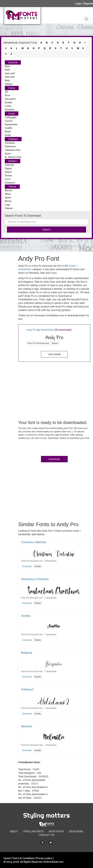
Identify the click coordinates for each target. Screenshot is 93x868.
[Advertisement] (54, 390)
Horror (8, 201)
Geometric (10, 183)
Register (88, 4)
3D (6, 92)
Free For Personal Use (38, 343)
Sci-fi (8, 179)
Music (8, 194)
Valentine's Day (13, 150)
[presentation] (45, 448)
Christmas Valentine (34, 542)
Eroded (8, 102)
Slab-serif (10, 77)
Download (54, 459)
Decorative (10, 99)
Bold (7, 80)
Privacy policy (44, 858)
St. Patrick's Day (13, 157)
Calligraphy (11, 117)
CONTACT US (46, 835)
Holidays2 (27, 689)
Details (38, 566)
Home (7, 858)
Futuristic (10, 165)
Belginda (27, 653)
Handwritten (11, 124)
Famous (9, 208)
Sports (8, 198)
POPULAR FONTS (34, 831)
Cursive (9, 121)
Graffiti (9, 128)
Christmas (10, 143)
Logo (7, 205)
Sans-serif (10, 73)
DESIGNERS (76, 831)
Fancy (12, 88)
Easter (8, 154)
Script (12, 114)
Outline (9, 84)
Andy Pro (32, 330)
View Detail (54, 354)
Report (55, 343)
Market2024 (47, 330)
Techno (8, 176)
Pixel (7, 95)
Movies (9, 190)
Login (78, 4)
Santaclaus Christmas (35, 579)
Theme (12, 187)
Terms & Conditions (23, 858)
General (13, 62)
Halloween (10, 146)
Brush (8, 132)
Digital (8, 168)
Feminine (10, 110)
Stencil (8, 172)
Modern (13, 161)
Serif (7, 70)
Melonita (26, 726)
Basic (8, 66)
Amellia (26, 616)
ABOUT (14, 831)
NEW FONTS (56, 831)
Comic (8, 106)
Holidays (13, 139)
